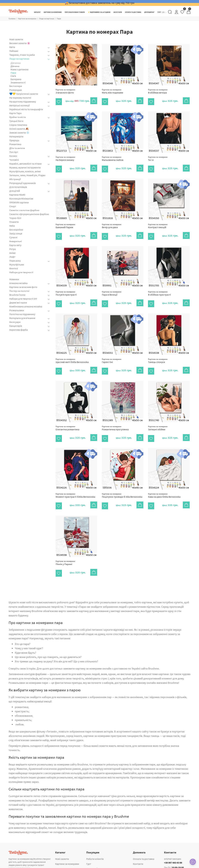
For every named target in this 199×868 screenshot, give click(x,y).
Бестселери (16, 86)
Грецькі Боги (16, 121)
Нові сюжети (16, 39)
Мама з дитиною (20, 69)
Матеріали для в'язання (22, 318)
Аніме (12, 253)
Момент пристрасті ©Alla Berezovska (75, 485)
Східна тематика (18, 125)
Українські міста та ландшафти (26, 109)
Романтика (15, 144)
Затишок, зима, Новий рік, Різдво (27, 175)
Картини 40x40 (17, 195)
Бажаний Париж (65, 222)
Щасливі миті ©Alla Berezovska (72, 354)
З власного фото (65, 91)
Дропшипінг (93, 854)
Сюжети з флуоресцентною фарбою (29, 214)
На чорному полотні (20, 98)
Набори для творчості (21, 272)
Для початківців (18, 187)
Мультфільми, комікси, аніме (25, 171)
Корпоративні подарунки (100, 859)
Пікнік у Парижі (65, 550)
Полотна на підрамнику (22, 314)
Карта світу (15, 245)
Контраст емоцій (158, 222)
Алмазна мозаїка (18, 283)
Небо (12, 226)
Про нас (137, 854)
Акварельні (16, 241)
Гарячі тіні (112, 354)
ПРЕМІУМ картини (19, 202)
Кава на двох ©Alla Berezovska (164, 485)
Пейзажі (14, 51)
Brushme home (17, 295)
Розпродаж (16, 90)
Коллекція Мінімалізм (21, 199)
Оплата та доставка (144, 845)
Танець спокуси (158, 354)
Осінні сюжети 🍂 (19, 129)
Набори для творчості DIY (23, 299)
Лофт (12, 257)
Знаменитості (18, 82)
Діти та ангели (17, 148)
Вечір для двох (112, 222)
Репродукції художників (22, 183)
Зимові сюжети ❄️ (19, 133)
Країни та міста (17, 117)
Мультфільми (17, 264)
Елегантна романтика (67, 419)
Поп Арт (14, 152)
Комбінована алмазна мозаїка (26, 306)
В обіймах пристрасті (159, 288)
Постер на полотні (19, 291)
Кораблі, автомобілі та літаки (25, 164)
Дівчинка (16, 63)
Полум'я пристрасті (66, 288)
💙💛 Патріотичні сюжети (24, 94)
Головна (12, 19)
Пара (59, 19)
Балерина (16, 79)
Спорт (13, 206)
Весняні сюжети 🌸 (20, 43)
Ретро (13, 249)
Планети (14, 222)
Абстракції (15, 179)
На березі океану (65, 157)
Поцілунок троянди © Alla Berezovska (122, 485)
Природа (14, 140)
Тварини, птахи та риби (22, 55)
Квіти (12, 47)
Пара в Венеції (112, 288)
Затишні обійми (158, 419)
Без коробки (16, 230)
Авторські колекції (20, 105)
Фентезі (14, 268)
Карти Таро (15, 113)
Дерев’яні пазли (18, 303)
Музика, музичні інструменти (25, 167)
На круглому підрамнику (23, 102)
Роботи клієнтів (95, 845)
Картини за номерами (27, 19)
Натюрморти (16, 136)
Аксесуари (15, 322)
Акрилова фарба (19, 330)
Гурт (89, 849)
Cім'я (13, 76)
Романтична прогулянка (115, 419)
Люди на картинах (47, 19)
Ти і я (158, 157)
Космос (13, 156)
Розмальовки (17, 310)
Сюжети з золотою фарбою (24, 210)
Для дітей (15, 191)
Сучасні (13, 237)
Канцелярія (16, 326)
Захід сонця (16, 233)
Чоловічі (14, 160)
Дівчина (15, 66)
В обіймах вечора (158, 91)
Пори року (15, 261)
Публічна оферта (142, 859)
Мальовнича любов (113, 157)
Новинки (14, 279)
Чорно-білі (15, 218)
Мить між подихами (112, 91)
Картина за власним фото (23, 287)
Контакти (138, 849)
